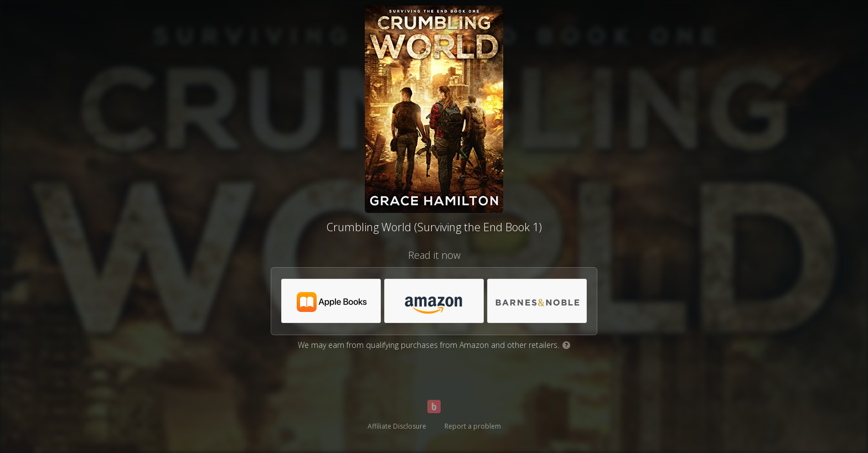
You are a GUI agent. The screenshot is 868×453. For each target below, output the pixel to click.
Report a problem (473, 426)
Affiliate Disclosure (397, 426)
